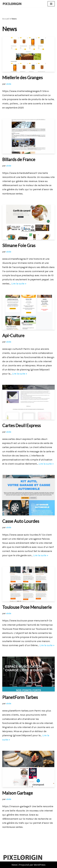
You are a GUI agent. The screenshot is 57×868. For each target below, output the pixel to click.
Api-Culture (13, 335)
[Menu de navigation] (51, 4)
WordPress (40, 865)
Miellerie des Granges (22, 78)
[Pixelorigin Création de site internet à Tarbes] (13, 4)
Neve (14, 865)
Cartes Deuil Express (22, 425)
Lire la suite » (19, 284)
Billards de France (19, 159)
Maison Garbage (18, 793)
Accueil (6, 19)
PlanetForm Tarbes (20, 697)
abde (9, 84)
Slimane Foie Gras (19, 245)
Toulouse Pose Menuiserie (27, 607)
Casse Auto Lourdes (21, 521)
